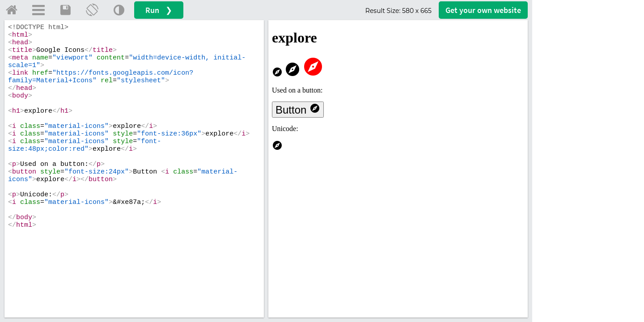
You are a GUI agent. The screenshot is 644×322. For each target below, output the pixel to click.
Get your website (483, 10)
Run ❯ (159, 10)
